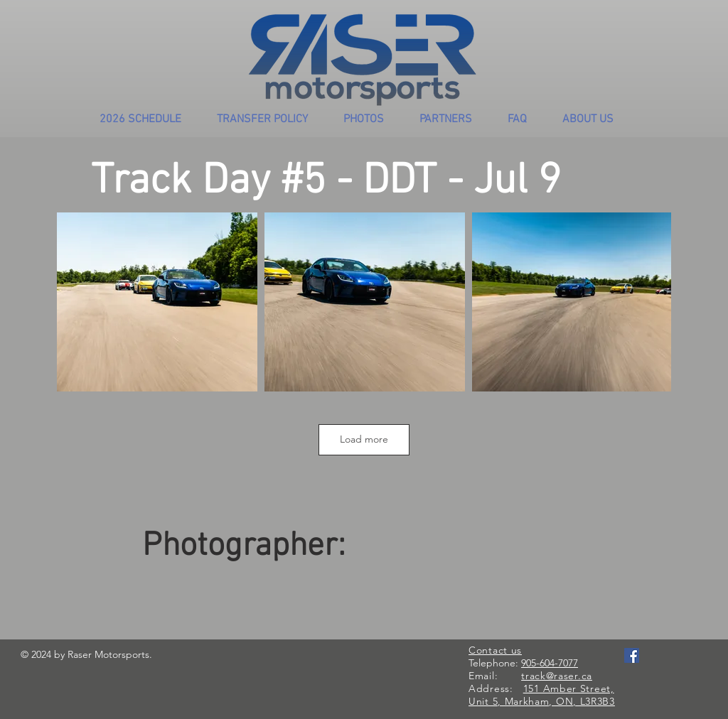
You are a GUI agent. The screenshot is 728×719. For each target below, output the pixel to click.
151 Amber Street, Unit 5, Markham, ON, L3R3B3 (542, 695)
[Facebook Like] (652, 670)
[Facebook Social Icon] (632, 655)
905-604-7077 (550, 663)
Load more (364, 439)
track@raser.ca (557, 676)
